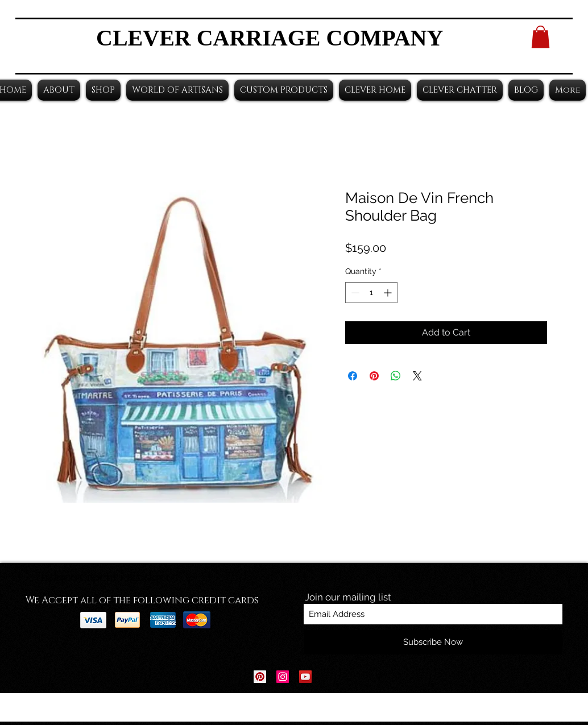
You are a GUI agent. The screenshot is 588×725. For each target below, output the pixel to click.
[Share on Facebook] (353, 376)
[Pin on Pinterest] (374, 376)
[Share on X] (417, 376)
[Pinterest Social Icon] (260, 677)
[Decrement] (354, 293)
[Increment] (389, 293)
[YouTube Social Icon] (305, 677)
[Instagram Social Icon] (283, 677)
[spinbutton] (371, 293)
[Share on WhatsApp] (396, 376)
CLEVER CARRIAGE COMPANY (270, 38)
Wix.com (365, 708)
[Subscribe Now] (433, 642)
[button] (541, 37)
